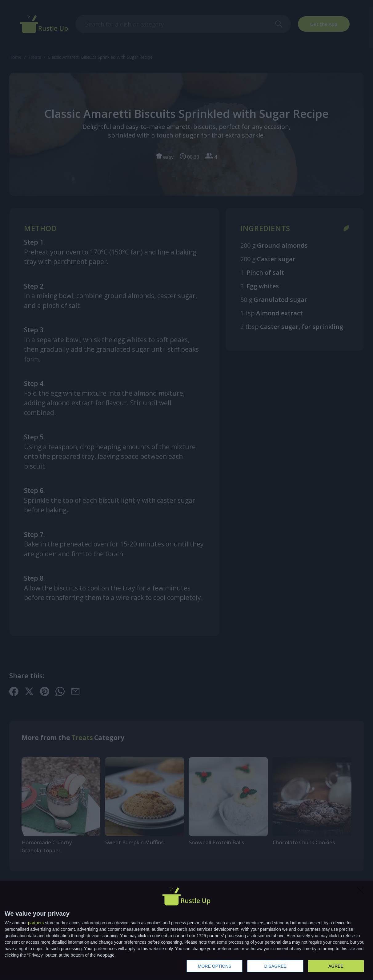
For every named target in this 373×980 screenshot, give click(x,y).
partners (36, 923)
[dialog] (186, 930)
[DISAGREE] (362, 892)
